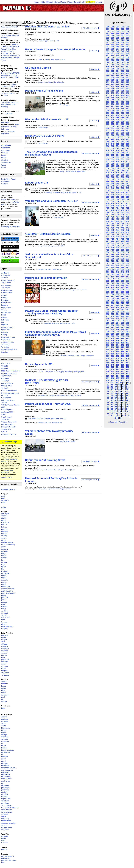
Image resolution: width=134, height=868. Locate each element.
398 (123, 250)
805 (113, 71)
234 (118, 323)
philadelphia (6, 788)
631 (108, 148)
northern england (8, 589)
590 (113, 166)
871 (108, 42)
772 (128, 84)
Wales (4, 165)
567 (128, 175)
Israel (3, 841)
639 (118, 144)
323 (123, 283)
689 (118, 122)
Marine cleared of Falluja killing (44, 91)
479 (118, 215)
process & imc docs (9, 860)
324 (118, 283)
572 (128, 173)
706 (108, 115)
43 (123, 402)
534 (118, 190)
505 (113, 204)
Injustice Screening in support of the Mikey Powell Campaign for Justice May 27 (56, 333)
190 (113, 343)
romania (4, 606)
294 (118, 296)
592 (128, 164)
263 (123, 310)
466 (108, 221)
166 (108, 354)
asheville (5, 721)
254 (118, 314)
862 (128, 44)
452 (128, 226)
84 (127, 387)
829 (118, 60)
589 (118, 166)
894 (118, 31)
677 (128, 126)
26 (120, 409)
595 (113, 164)
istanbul (4, 558)
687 (128, 122)
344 (118, 274)
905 (113, 27)
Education (48, 422)
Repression (48, 269)
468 (123, 219)
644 (118, 142)
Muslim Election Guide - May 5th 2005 (48, 404)
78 (127, 389)
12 (127, 413)
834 (118, 58)
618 (123, 153)
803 (123, 71)
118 (123, 374)
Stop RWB (5, 419)
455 (113, 226)
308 (123, 290)
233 (123, 323)
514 (118, 199)
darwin (4, 688)
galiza (4, 547)
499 (118, 206)
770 (113, 86)
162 (128, 354)
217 (128, 329)
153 (123, 358)
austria (4, 520)
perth (3, 697)
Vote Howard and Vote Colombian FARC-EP (51, 201)
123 (123, 371)
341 (108, 276)
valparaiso (5, 673)
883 (123, 36)
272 (128, 305)
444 (118, 230)
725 (113, 106)
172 (128, 349)
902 (128, 27)
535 (113, 190)
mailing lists (6, 858)
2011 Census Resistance (11, 371)
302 (128, 292)
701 (108, 117)
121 (108, 374)
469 (118, 219)
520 (113, 197)
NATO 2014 (6, 363)
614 (118, 155)
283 (123, 301)
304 (118, 292)
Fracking (5, 305)
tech (3, 863)
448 (123, 228)
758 (123, 91)
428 (123, 237)
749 (118, 95)
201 (108, 338)
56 (120, 398)
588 (123, 166)
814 (118, 67)
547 (128, 184)
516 (108, 199)
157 (128, 356)
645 (113, 142)
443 (123, 230)
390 (113, 254)
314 (118, 287)
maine (4, 759)
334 (118, 279)
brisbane (5, 684)
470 (113, 219)
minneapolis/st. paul (9, 768)
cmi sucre (5, 648)
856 (108, 49)
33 (116, 407)
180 (113, 347)
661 (108, 135)
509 (118, 201)
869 (118, 42)
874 (118, 40)
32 (120, 407)
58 (112, 398)
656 (108, 137)
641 (108, 144)
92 (120, 385)
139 (118, 365)
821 (108, 64)
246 (108, 318)
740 (113, 100)
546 (108, 186)
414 (118, 243)
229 (118, 325)
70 (112, 394)
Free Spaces (6, 307)
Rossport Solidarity (8, 427)
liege (3, 564)
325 (113, 283)
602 (128, 159)
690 (113, 122)
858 (123, 47)
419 (118, 241)
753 (123, 93)
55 (123, 398)
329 (118, 281)
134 (118, 367)
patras (4, 595)
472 (128, 217)
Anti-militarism (49, 82)
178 (123, 347)
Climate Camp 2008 (9, 422)
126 (108, 371)
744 (118, 98)
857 (128, 47)
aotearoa (5, 682)
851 (108, 51)
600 (113, 162)
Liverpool (78, 395)
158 (123, 356)
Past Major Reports (9, 434)
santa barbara (7, 810)
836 (108, 58)
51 (116, 400)
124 (118, 371)
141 (108, 365)
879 (118, 38)
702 (128, 115)
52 (112, 400)
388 (123, 254)
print (3, 496)
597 (128, 162)
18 (127, 411)
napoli (4, 584)
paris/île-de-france (8, 593)
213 (123, 332)
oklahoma (5, 785)
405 (113, 248)
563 (123, 177)
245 (113, 318)
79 (123, 389)
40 (112, 405)
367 (128, 263)
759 (118, 91)
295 (113, 296)
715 (113, 111)
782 (128, 80)
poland (4, 600)
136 (108, 367)
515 (113, 199)
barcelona (5, 522)
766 (108, 89)
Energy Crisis (6, 302)
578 (123, 170)
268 (123, 307)
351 (108, 272)
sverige (4, 615)
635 (113, 146)
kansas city (5, 752)
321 (108, 285)
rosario (4, 664)
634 (118, 146)
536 (108, 190)
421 (108, 241)
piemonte (5, 598)
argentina (5, 635)
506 (108, 204)
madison (5, 757)
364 (118, 265)
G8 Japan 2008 (7, 412)
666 (108, 133)
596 (108, 164)
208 (123, 334)
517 (128, 197)
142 (128, 363)
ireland (4, 556)
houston (4, 748)
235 (113, 323)
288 (123, 299)
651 (108, 139)
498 (123, 206)
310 (113, 290)
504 (118, 204)
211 (108, 334)
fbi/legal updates (8, 856)
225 (113, 327)
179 (118, 347)
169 (118, 352)
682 (128, 124)
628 (123, 148)
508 (123, 201)
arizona (4, 717)
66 (127, 394)
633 (123, 146)
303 (123, 292)
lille (3, 569)
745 (113, 98)
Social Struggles (44, 41)
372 (128, 261)
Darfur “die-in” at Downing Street (45, 460)
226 (108, 327)
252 (128, 314)
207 (128, 334)
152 (128, 358)
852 (128, 49)
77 (108, 391)
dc (2, 743)
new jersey (5, 772)
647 (128, 139)
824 (118, 62)
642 (128, 142)
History (4, 317)
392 (128, 252)
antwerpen (5, 514)
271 (108, 307)
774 (118, 84)
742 (128, 98)
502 (128, 204)
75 (116, 391)
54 (127, 398)
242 (128, 318)
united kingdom (7, 626)
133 (123, 367)
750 (113, 95)
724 (118, 106)
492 (128, 208)
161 (108, 356)
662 (128, 133)
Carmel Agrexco (7, 410)
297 (128, 294)
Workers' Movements (9, 349)
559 (118, 179)
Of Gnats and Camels (38, 68)
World (57, 41)
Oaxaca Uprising (8, 424)
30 (127, 407)
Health (68, 171)
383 (123, 257)
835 (113, 58)
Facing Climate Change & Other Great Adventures (55, 49)
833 (123, 58)
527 (128, 192)
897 (128, 29)
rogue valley (6, 799)
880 (113, 38)
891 (108, 33)
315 (113, 287)
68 (120, 394)
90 (127, 385)
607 (128, 157)
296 (108, 296)
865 (113, 44)
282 (128, 301)
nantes (4, 582)
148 (123, 360)
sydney (4, 701)
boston (4, 730)
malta (3, 578)
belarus (4, 525)
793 (123, 75)
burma (4, 686)
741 (108, 100)
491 (108, 210)
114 (118, 376)
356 (108, 270)
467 (128, 219)
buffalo (4, 732)
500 (113, 206)
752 (128, 93)
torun (3, 620)
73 (123, 391)
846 (108, 53)
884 (118, 36)
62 (120, 396)
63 (116, 396)
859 (118, 47)
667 (128, 131)
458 (123, 223)
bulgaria (4, 534)
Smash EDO (6, 429)
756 (108, 93)
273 (123, 305)
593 (123, 164)
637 (128, 144)
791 (108, 78)
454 (118, 226)
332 (128, 279)
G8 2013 (5, 366)
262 (128, 310)
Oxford (63, 59)
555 (113, 181)
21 (116, 411)
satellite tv (5, 500)
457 (128, 223)
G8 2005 (41, 372)
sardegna (5, 611)
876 (108, 40)
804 (118, 71)
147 (128, 360)
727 (128, 104)
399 (118, 250)
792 (128, 75)
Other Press (6, 330)
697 (128, 117)
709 (118, 113)
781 (108, 82)
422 (128, 239)
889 (118, 33)
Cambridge (76, 372)
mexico (4, 655)
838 (123, 56)
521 (108, 197)
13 (123, 413)
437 (128, 232)
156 (108, 358)
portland (4, 792)
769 (118, 86)
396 (108, 252)
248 (123, 316)
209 (118, 334)
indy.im (4, 200)
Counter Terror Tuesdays (9, 85)
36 (127, 405)
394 (118, 252)
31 (123, 407)
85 (123, 387)
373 (123, 261)
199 (118, 338)
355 (113, 270)
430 (113, 237)
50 (120, 400)
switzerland (6, 617)
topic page (9, 114)
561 (108, 179)
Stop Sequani (6, 417)
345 (113, 274)
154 (118, 358)
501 (108, 206)
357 (128, 268)
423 (123, 239)
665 (113, 133)
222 (128, 327)
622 (128, 150)
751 (108, 95)
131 (108, 369)
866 (108, 44)
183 (123, 345)
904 (118, 27)
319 (118, 285)
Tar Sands (5, 388)
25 (123, 409)
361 (108, 268)
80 (120, 389)
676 (108, 128)
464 (118, 221)
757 (128, 91)
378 (123, 259)
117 (128, 374)
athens (4, 518)
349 (118, 272)
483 (123, 212)
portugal (4, 602)
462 (128, 221)
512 (128, 199)
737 (128, 100)
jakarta (4, 690)
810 (113, 69)
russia (4, 609)
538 (123, 188)
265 (113, 310)
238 (123, 321)
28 (112, 409)
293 (123, 296)
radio (3, 498)
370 (113, 263)
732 (128, 102)
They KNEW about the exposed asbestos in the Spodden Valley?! (51, 153)
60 (127, 396)
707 (128, 113)
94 (112, 385)
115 (113, 376)
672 (128, 128)
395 (113, 252)
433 (123, 234)
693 (123, 120)
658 (123, 135)
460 (113, 223)
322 (128, 283)
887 (128, 33)
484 (118, 212)
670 (113, 131)
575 (113, 173)
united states (6, 821)
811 (108, 69)
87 (116, 387)
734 (118, 102)
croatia (4, 538)
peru (3, 657)
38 (120, 405)
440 (113, 232)
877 (128, 38)
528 (123, 192)
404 (118, 248)
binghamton (6, 728)
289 (118, 299)
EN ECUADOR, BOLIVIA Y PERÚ (45, 136)
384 (118, 257)
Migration (5, 325)
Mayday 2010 (6, 386)
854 (118, 49)
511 (108, 201)
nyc (3, 783)
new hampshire (7, 770)
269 (118, 307)
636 (108, 146)
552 (128, 181)
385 (113, 257)
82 (112, 389)
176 (108, 349)
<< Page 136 (113, 422)
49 (123, 400)
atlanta (4, 724)
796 (108, 75)
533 (123, 190)
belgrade (5, 529)
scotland (4, 613)
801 (108, 73)
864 (118, 44)
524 (118, 195)
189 (118, 343)
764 (118, 89)
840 (113, 56)
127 (128, 369)
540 (113, 188)
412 (128, 243)
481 (108, 215)
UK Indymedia (25, 7)
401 (108, 250)
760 (113, 91)
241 (108, 321)
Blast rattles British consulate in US (47, 119)
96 (128, 383)
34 (112, 407)
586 (108, 168)
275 (113, 305)
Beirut (4, 838)
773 (123, 84)
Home (36, 2)
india (3, 708)
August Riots (6, 376)
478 (123, 215)
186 (108, 345)
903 (123, 27)
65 (108, 396)
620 (113, 153)
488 (123, 210)
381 (108, 259)
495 (113, 208)
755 (113, 93)
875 (113, 40)
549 (118, 184)
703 (123, 115)
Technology (6, 344)
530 (113, 192)
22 (112, 411)
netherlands (6, 587)
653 (123, 137)
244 (118, 318)
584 (118, 168)
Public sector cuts (8, 337)
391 (108, 254)
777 (128, 82)
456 (108, 226)
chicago (4, 735)
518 (123, 197)
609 (118, 157)
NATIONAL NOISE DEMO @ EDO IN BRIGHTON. (46, 382)
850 (113, 51)
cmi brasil (5, 646)
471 (108, 219)
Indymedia (57, 192)
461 (108, 223)
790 (113, 78)
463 (123, 221)
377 (128, 259)
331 (108, 281)
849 (118, 51)
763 (123, 89)
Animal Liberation (8, 280)
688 (123, 122)
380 (113, 259)
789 (118, 78)
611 (108, 157)
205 (113, 336)
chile (3, 642)
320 (113, 285)
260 (113, 312)
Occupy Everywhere (9, 373)
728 (123, 104)
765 (113, 89)
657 (128, 135)
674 (118, 128)
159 (118, 356)
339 (118, 276)
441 (108, 232)
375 (113, 261)
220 (113, 329)
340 (113, 276)
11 (107, 416)
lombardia (5, 573)
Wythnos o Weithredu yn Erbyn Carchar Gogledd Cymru (11, 58)
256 (108, 314)
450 (113, 228)
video (3, 503)
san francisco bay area (10, 808)
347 (128, 272)
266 (108, 310)
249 (118, 316)
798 (123, 73)
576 (108, 173)
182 (128, 345)
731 (108, 104)
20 (120, 411)
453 (123, 226)
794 (118, 75)
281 (108, 303)
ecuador (4, 653)
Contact (77, 2)
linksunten (5, 571)
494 (118, 208)
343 (123, 274)
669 (118, 131)
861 (108, 47)
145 (113, 363)
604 (118, 159)
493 (123, 208)
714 (118, 111)
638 (123, 144)
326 (108, 283)
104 (118, 380)
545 (113, 186)
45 (116, 402)
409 (118, 245)
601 (108, 162)
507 (128, 201)
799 (118, 73)
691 (108, 122)
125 (113, 371)
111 (108, 378)
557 (128, 179)
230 (113, 325)
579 (118, 170)
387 (128, 254)
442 (128, 230)
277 (128, 303)
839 (118, 56)
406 (108, 248)
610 (113, 157)
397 (128, 250)
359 (118, 268)
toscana (4, 622)
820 (113, 64)
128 (123, 369)
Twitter (13, 200)
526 (108, 195)
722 (128, 106)
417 (128, 241)
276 (108, 305)
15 (116, 413)
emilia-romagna (7, 542)
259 (118, 312)
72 (127, 391)
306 (108, 292)
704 (118, 115)
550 (113, 184)
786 (108, 80)
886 (108, 36)
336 (108, 279)
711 (108, 113)
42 (127, 402)
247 (128, 316)
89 (108, 387)
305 (113, 292)
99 (117, 383)
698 (123, 117)
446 (108, 230)
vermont (4, 825)
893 (123, 31)
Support (99, 2)
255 (113, 314)
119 (118, 374)
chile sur (4, 644)
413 (123, 243)
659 (118, 135)
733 (123, 102)
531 (108, 192)
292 (128, 296)
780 (113, 82)
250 (113, 316)
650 (113, 139)
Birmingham (90, 356)
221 (108, 329)
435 (113, 234)
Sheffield (5, 160)
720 (113, 109)
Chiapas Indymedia (8, 133)
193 (123, 341)
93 (116, 385)
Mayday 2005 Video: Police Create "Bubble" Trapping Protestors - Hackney (52, 312)
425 (113, 239)
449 (118, 228)
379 (118, 259)
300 (113, 294)
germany (5, 549)
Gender (63, 290)
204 (118, 336)
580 (113, 170)
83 (108, 389)
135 (113, 367)
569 (118, 175)
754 (118, 93)
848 (123, 51)
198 (123, 338)
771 (108, 86)
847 (128, 51)
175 (113, 349)
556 (108, 181)
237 (128, 321)
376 (108, 261)
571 (108, 175)
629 (118, 148)
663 (123, 133)
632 (128, 146)
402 (128, 248)
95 (108, 385)
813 (123, 67)
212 (128, 332)
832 (128, 58)
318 (123, 285)
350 (113, 272)
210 (113, 334)
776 (108, 84)
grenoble (5, 551)
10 (111, 416)
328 (123, 281)
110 (113, 378)
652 (128, 137)
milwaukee (5, 766)
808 (123, 69)
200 (113, 338)
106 (108, 380)
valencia (4, 629)
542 (128, 186)
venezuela (5, 675)
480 (113, 215)
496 (108, 208)
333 (123, 279)
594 (118, 164)
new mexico (6, 774)
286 (108, 301)
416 (108, 243)
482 (128, 212)
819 (118, 64)
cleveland (5, 737)
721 (108, 109)
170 (113, 352)
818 (123, 64)
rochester (5, 797)
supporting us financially (10, 227)
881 (108, 38)
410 (113, 245)
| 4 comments (90, 279)
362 (128, 265)
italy (3, 560)
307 (128, 290)
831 (108, 60)
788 (123, 78)
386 (108, 257)
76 (112, 391)
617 (128, 153)
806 (108, 71)
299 (118, 294)
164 (118, 354)
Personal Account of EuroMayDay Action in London (51, 480)
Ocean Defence (7, 327)
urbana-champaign (8, 823)
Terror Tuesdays (7, 93)
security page (6, 477)
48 (127, 400)
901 (108, 29)
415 (113, 243)
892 (128, 31)
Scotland (5, 184)
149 (118, 360)
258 (123, 312)
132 (128, 367)
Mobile (43, 2)
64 (112, 396)
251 (108, 316)
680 (113, 126)
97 (125, 383)
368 (123, 263)
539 (118, 188)
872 (128, 40)
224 (118, 327)
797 (128, 73)
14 (120, 413)
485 (113, 212)
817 (128, 64)
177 (128, 347)
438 (123, 232)
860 (113, 47)
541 (108, 188)
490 (113, 210)
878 (123, 38)
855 (113, 49)
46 (112, 402)
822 (128, 62)
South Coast (6, 163)
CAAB (16, 78)
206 (108, 336)
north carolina (6, 779)
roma (3, 604)
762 (128, 89)
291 (108, 299)
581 (108, 170)
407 (128, 245)
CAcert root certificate (7, 471)
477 (128, 215)
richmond (5, 794)
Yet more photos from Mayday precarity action (49, 432)
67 (123, 394)
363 (123, 265)
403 (123, 248)
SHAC (4, 415)
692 (128, 120)
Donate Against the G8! (39, 364)
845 (113, 53)
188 (123, 343)
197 (128, 338)
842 (128, 53)
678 (123, 126)
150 (113, 360)
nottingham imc (7, 591)
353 (123, 270)
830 (113, 60)
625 (113, 150)
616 (108, 155)
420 (113, 241)
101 (107, 383)
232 (128, 323)
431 (108, 237)
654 (118, 137)
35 (108, 407)
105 (113, 380)
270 (113, 307)
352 (128, 270)
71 (108, 394)
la (2, 755)
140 (113, 365)
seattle (4, 816)
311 (108, 290)
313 (123, 287)
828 (123, 60)
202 (128, 336)
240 (113, 321)
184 (118, 345)
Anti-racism (63, 356)
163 (123, 354)
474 (118, 217)
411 (108, 245)
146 (108, 363)
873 (123, 40)
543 (123, 186)
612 (128, 155)
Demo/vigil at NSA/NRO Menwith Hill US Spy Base (10, 75)
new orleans (6, 777)
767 (128, 86)
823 (123, 62)
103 (123, 380)
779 (118, 82)
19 (123, 411)
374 (118, 261)
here (6, 95)
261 (108, 312)
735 (113, 102)
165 (113, 354)
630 (113, 148)
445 (113, 230)
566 (108, 177)
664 (118, 133)
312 (128, 287)
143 (123, 363)
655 (113, 137)
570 (113, 175)
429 (118, 237)
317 (128, 285)
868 (123, 42)
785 (113, 80)
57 (116, 398)
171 (108, 352)
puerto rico (5, 659)
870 (113, 42)
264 (118, 310)
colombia (5, 651)
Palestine (5, 332)
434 (118, 234)
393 (123, 252)
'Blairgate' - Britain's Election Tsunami (48, 234)
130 (113, 369)
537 (128, 188)
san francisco (6, 805)
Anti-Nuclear (6, 283)
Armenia (4, 836)
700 (113, 117)
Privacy (64, 2)
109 (118, 378)
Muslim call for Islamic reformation (46, 278)
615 (113, 155)
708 (123, 113)
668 (123, 131)
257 (128, 312)
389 (118, 254)
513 (123, 199)
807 (128, 69)
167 (128, 352)
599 (118, 162)
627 (128, 148)
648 (123, 139)
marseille (5, 580)
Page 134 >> (124, 422)
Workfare (5, 368)
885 (113, 36)
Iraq (3, 322)
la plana (4, 562)
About (70, 2)
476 (108, 217)
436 (108, 234)
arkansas (5, 719)
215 (113, 332)
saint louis (5, 801)
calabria (4, 536)
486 (108, 212)
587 (128, 166)
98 (121, 383)
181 (108, 347)
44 (120, 402)
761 (108, 91)
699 (118, 117)
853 (123, 49)
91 (123, 385)
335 (113, 279)
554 (118, 181)
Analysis (41, 82)
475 (113, 217)
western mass (7, 827)
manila (4, 693)
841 (108, 56)
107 (128, 378)
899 (118, 29)
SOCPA (4, 432)
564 (118, 177)
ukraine (4, 624)
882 (128, 36)
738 (123, 100)
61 (123, 396)
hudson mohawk (8, 750)
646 (108, 142)
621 (108, 153)
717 (128, 109)
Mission (57, 2)
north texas (5, 781)
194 (118, 341)
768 (123, 86)
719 (118, 109)
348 (123, 272)
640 (113, 144)
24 (127, 409)
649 (118, 139)
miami (4, 761)
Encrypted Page (10, 442)
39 (116, 405)
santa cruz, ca (7, 812)
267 (128, 307)
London (52, 41)
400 (113, 250)
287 (128, 299)
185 (113, 345)
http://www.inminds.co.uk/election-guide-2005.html (47, 418)
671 (108, 131)
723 (123, 106)
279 (118, 303)
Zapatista (5, 352)
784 (118, 80)
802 (128, 71)
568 (123, 175)
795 (113, 75)
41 (108, 405)
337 (128, 276)
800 (113, 73)
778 (123, 82)
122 (128, 371)
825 (113, 62)
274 (118, 305)
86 (120, 387)
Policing (4, 335)
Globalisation (48, 192)
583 (123, 168)
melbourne (5, 695)
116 (108, 376)
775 (113, 84)
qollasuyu (5, 662)
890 (113, 33)
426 (108, 239)
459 (118, 223)
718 (123, 109)
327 (128, 281)
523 (123, 195)
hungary (4, 553)
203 (123, 336)
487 (128, 210)
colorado (5, 739)
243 (123, 318)
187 (128, 343)
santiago (5, 666)
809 (118, 69)
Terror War (5, 347)
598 (123, 162)
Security (92, 2)
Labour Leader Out (37, 183)
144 (118, 363)
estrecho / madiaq (8, 545)
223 (123, 327)
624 (118, 150)
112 (128, 376)
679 (118, 126)
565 (113, 177)
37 (123, 405)
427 (128, 237)
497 (128, 206)
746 (108, 98)
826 (108, 62)
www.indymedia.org (9, 489)
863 (123, 44)
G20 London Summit (9, 391)
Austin (4, 726)
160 (113, 356)
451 (108, 228)
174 (118, 349)
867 (128, 42)
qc (2, 699)
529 (118, 192)
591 (108, 166)
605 (113, 159)
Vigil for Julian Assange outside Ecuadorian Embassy (10, 104)
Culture (41, 59)
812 (128, 67)
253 (123, 314)
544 (118, 186)
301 (108, 294)
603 (123, 159)
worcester (5, 830)
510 (113, 201)
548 (123, 184)
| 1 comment (90, 28)
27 (116, 409)
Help (83, 2)
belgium (4, 527)
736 (108, 102)
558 (123, 179)
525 (113, 195)
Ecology (47, 59)
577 (128, 170)
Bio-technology (7, 290)
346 (108, 274)
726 (108, 106)
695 (113, 120)
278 (123, 303)
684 (118, 124)
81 (116, 389)
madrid (4, 575)
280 (113, 303)
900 (113, 29)
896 (108, 31)
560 (113, 179)
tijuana (4, 668)
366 (108, 265)
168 (123, 352)
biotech (4, 849)
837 (128, 56)
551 (108, 184)
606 (108, 159)
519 (118, 197)
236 (108, 323)
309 (118, 290)
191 (108, 343)
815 (113, 67)
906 (108, 27)
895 (113, 31)
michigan (5, 763)
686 (108, 124)
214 (118, 332)
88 (112, 387)
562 (128, 177)
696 (108, 120)
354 (118, 270)
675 (113, 128)
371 (108, 263)
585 (113, 168)
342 (128, 274)
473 (123, 217)
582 (128, 168)
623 (123, 150)
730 (113, 104)
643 (123, 142)
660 (113, 135)
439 (118, 232)
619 (118, 153)
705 (113, 115)
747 (128, 95)
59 (108, 398)
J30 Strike (5, 381)
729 (118, 104)
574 (118, 173)
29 (108, 409)
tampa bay (5, 818)
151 (108, 360)
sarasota (5, 814)
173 (123, 349)
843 (123, 53)
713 (123, 111)
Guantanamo (6, 398)
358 (123, 268)
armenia (4, 516)
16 (112, 413)
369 (118, 263)
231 (108, 325)
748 (123, 95)
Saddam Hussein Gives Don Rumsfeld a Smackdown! (49, 256)
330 (113, 281)
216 (108, 332)
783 (123, 80)
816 (108, 67)
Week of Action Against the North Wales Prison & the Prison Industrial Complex (10, 49)
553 (123, 181)
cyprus (4, 540)
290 (113, 299)
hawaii (4, 746)
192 (128, 341)
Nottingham (6, 181)
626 (108, 150)
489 (118, 210)
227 (128, 325)
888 (123, 33)
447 (128, 228)
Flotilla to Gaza (7, 383)
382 (128, 257)
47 (108, 402)
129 (118, 369)
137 (128, 365)
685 (113, 124)
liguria (4, 567)
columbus (5, 741)
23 (108, 411)
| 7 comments (90, 382)
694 (118, 120)
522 (128, 195)
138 (123, 365)
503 (123, 204)
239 (118, 321)
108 (123, 378)
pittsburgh (5, 790)
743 (123, 98)
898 (123, 29)
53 (108, 400)
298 (123, 294)
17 (108, 413)
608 (123, 157)
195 (113, 341)
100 (112, 383)
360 (113, 268)
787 (128, 78)
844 (118, 53)
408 (123, 245)
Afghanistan (6, 275)
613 (123, 155)
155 (113, 358)
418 (123, 241)
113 (123, 376)
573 (123, 173)
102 (128, 380)
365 (113, 265)
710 (113, 113)
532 (128, 190)
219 (118, 329)
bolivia (4, 637)
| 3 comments (90, 153)
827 (128, 60)
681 (108, 126)
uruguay (4, 671)
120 (113, 374)
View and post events (9, 27)
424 (118, 239)
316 (108, 287)
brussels (4, 531)
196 (108, 341)
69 (116, 394)
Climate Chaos (7, 293)
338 (123, 276)
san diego (5, 803)
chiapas (4, 640)
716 (108, 111)
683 (123, 124)
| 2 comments (90, 432)
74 (120, 391)
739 (118, 100)
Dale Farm (5, 378)
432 (128, 234)
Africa (3, 507)
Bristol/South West (8, 179)
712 (128, 111)
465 (113, 221)
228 (123, 325)
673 (123, 128)
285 (113, 301)
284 (118, 301)
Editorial (50, 2)
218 (123, 329)
